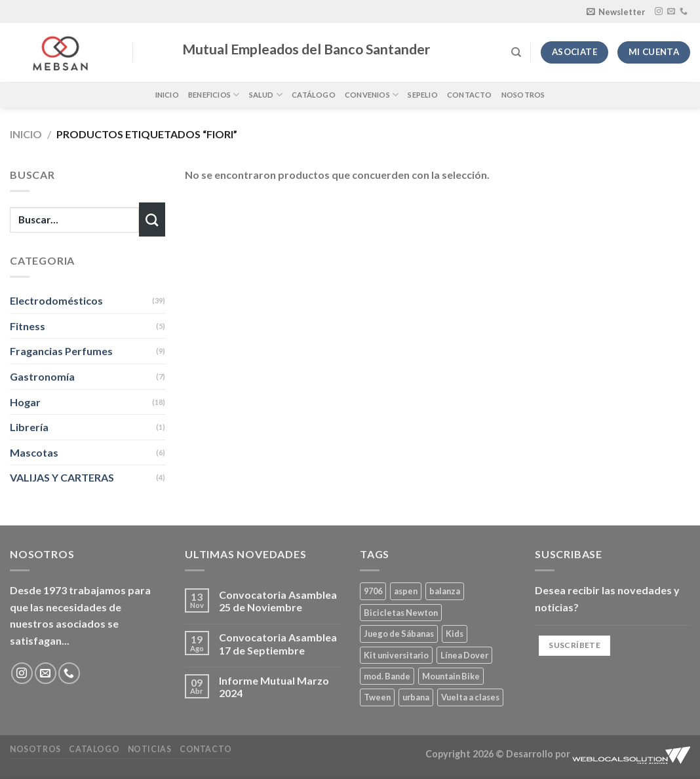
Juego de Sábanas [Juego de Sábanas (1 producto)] (399, 634)
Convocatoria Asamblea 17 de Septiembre (278, 643)
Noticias (150, 749)
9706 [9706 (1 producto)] (373, 591)
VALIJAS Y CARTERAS (62, 477)
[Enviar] (152, 219)
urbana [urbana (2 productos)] (416, 697)
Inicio (167, 95)
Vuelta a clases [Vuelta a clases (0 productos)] (470, 697)
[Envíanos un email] (671, 12)
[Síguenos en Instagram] (659, 12)
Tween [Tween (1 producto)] (377, 697)
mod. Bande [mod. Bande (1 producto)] (387, 676)
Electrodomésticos (56, 300)
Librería (29, 427)
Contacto (470, 95)
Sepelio (423, 95)
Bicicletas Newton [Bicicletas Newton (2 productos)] (401, 613)
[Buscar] (516, 52)
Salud (266, 95)
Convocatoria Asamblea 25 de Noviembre (278, 601)
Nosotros (523, 95)
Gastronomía (42, 376)
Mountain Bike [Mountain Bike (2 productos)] (451, 676)
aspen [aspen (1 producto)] (406, 591)
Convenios (372, 95)
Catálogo (314, 95)
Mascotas (34, 452)
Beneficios (214, 95)
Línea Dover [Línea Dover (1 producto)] (464, 655)
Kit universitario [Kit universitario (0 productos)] (396, 655)
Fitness (28, 326)
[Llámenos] (684, 12)
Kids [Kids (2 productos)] (455, 634)
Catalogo (94, 749)
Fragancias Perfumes (61, 351)
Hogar (25, 402)
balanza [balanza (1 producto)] (445, 591)
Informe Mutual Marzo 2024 (274, 687)
